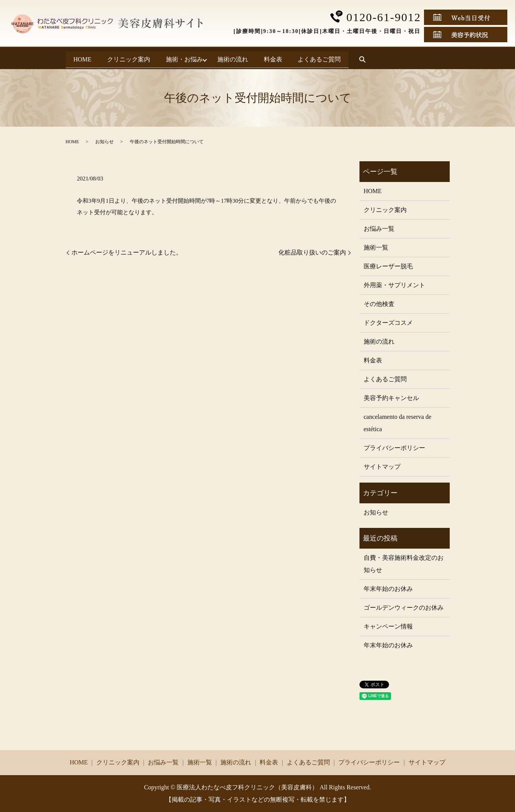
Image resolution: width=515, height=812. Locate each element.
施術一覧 (376, 247)
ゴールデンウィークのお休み (404, 608)
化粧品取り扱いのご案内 (312, 252)
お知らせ (104, 142)
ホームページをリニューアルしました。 (127, 252)
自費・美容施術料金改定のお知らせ (404, 564)
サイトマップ (382, 467)
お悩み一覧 (379, 229)
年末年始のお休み (388, 589)
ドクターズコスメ (388, 323)
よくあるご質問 (382, 58)
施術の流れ (271, 58)
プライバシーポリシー (394, 448)
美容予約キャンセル (391, 398)
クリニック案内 (147, 58)
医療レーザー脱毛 (388, 266)
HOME (89, 58)
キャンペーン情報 (388, 626)
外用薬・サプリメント (394, 285)
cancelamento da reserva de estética (397, 423)
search (431, 58)
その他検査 (379, 304)
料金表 (323, 58)
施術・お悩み (214, 58)
